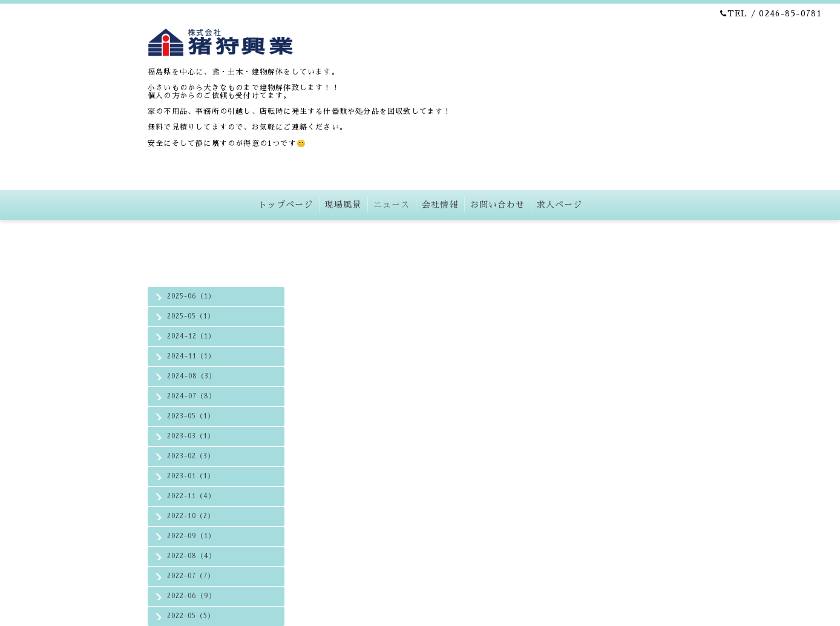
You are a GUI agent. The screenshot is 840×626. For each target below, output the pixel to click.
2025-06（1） (191, 296)
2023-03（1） (191, 436)
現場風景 (343, 205)
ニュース (392, 205)
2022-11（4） (191, 496)
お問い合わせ (497, 205)
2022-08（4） (192, 556)
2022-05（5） (191, 616)
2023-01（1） (191, 476)
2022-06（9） (192, 596)
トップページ (286, 205)
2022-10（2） (191, 516)
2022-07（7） (191, 576)
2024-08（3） (192, 376)
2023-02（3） (191, 456)
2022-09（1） (191, 536)
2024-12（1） (191, 336)
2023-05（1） (191, 416)
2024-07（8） (192, 396)
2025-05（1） (191, 316)
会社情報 (440, 205)
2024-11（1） (191, 356)
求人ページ (559, 205)
